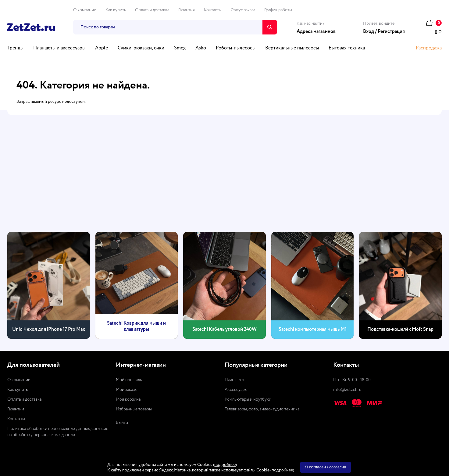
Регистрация (391, 32)
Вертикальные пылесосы (292, 48)
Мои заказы (127, 390)
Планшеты (234, 380)
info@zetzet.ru (347, 390)
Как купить (116, 10)
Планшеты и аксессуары (59, 48)
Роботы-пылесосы (236, 48)
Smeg (180, 48)
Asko (201, 48)
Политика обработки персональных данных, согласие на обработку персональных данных (58, 432)
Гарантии (16, 409)
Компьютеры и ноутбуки (248, 399)
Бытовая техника (347, 48)
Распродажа (429, 48)
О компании (85, 10)
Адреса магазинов (316, 32)
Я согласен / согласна (325, 467)
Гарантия (187, 10)
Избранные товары (134, 409)
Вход (369, 32)
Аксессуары (236, 390)
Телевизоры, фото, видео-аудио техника (262, 409)
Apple (102, 48)
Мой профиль (129, 380)
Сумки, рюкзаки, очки (141, 48)
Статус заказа (243, 10)
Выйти (122, 423)
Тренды (15, 48)
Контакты (213, 10)
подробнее (225, 465)
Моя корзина (128, 399)
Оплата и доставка (152, 10)
